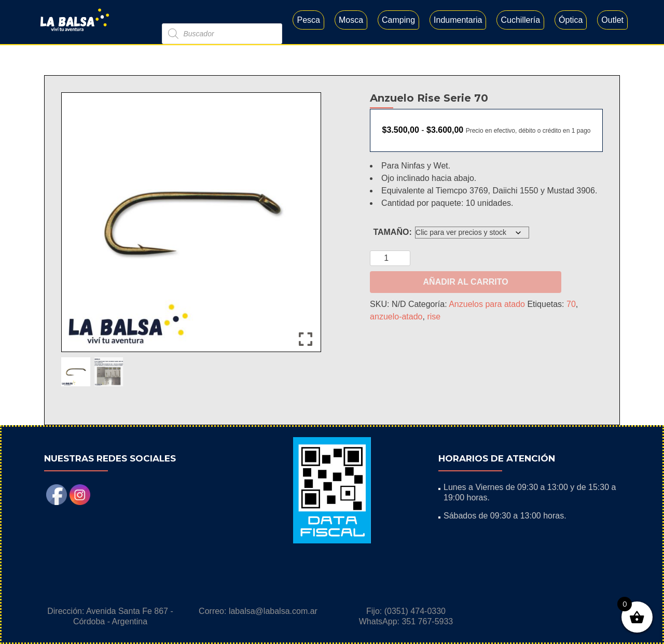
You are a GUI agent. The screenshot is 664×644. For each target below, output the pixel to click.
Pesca (308, 20)
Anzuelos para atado (487, 304)
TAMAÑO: (392, 232)
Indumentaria (458, 20)
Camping (398, 20)
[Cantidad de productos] (390, 258)
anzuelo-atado (396, 317)
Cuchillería (520, 20)
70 (571, 304)
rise (434, 317)
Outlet (612, 20)
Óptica (571, 20)
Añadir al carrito (466, 282)
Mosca (351, 20)
